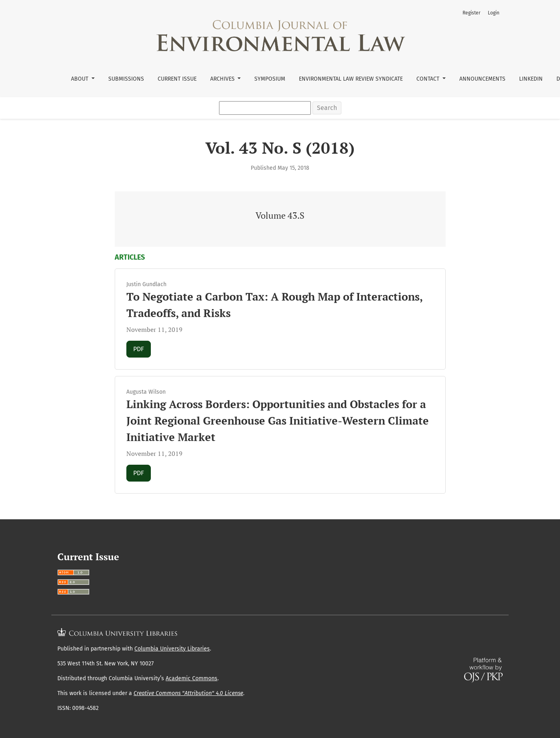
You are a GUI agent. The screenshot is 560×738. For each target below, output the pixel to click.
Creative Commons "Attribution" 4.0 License (188, 693)
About (80, 79)
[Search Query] (265, 108)
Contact (429, 79)
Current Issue (177, 79)
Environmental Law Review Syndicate (351, 79)
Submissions (126, 79)
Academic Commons (192, 678)
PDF (142, 348)
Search (327, 108)
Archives (223, 79)
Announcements (482, 79)
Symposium (270, 79)
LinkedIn (531, 79)
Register (472, 13)
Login (494, 13)
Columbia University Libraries (172, 649)
